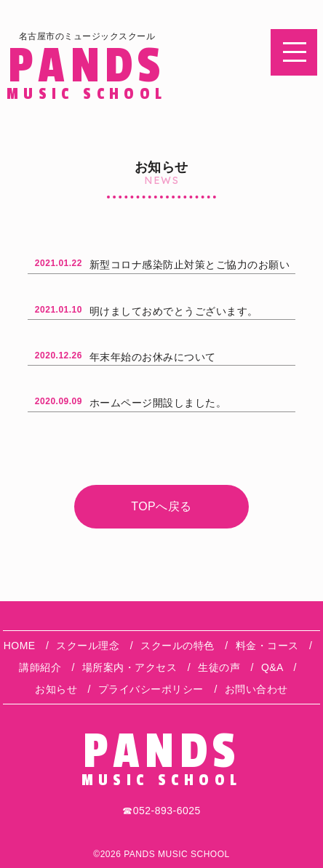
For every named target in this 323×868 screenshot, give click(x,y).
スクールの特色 (178, 646)
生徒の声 (219, 667)
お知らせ (56, 689)
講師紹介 (40, 667)
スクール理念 (88, 646)
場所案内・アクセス (130, 667)
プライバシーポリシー (151, 689)
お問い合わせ (256, 689)
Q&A (272, 667)
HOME (20, 646)
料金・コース (267, 646)
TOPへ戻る (161, 506)
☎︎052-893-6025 (161, 811)
